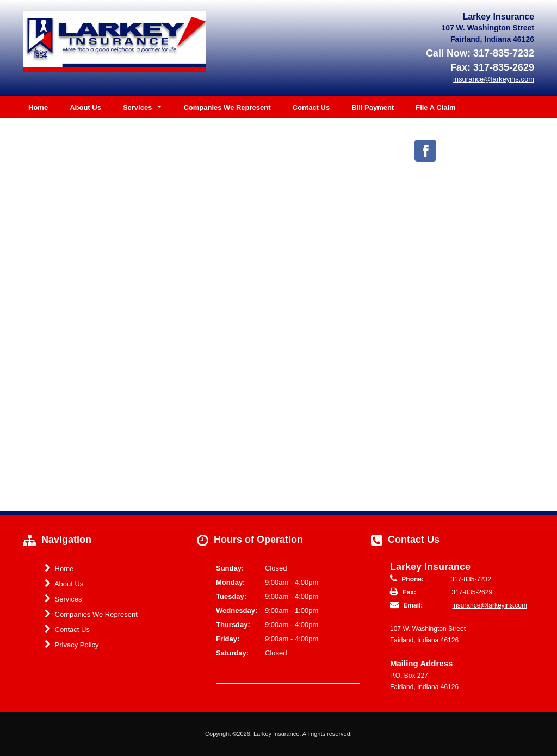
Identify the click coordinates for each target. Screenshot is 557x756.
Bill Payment (373, 107)
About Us (85, 107)
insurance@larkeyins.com (490, 605)
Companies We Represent (227, 107)
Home (38, 107)
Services (63, 599)
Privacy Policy (72, 645)
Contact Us (311, 107)
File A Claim (435, 107)
